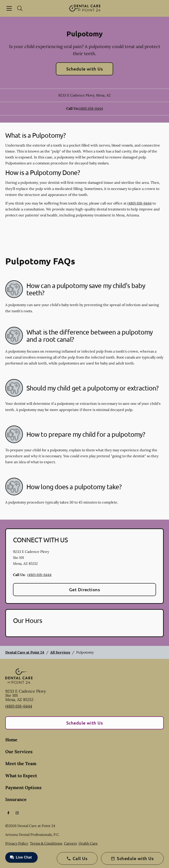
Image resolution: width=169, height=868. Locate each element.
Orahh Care (88, 843)
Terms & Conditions (46, 843)
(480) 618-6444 (91, 108)
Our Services (19, 752)
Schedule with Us (85, 69)
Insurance (16, 799)
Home (11, 740)
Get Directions (85, 589)
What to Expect (21, 776)
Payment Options (23, 787)
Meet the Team (21, 763)
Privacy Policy (17, 843)
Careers (70, 843)
